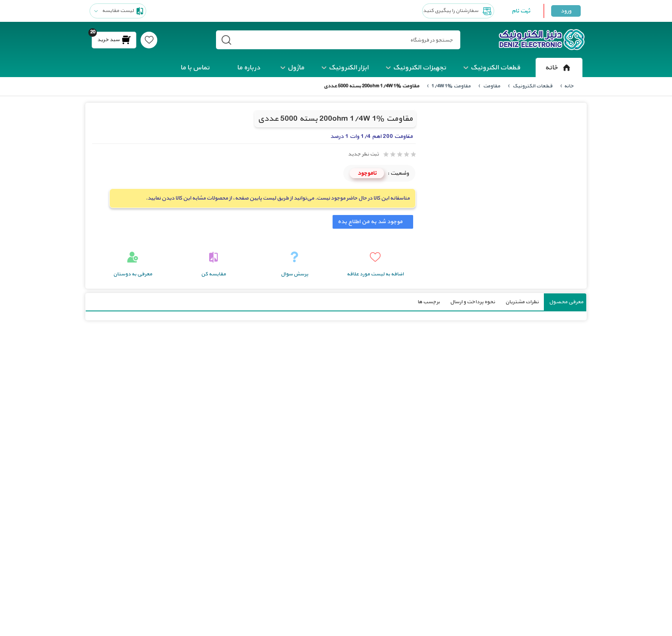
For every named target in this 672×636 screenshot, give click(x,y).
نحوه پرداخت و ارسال (472, 302)
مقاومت (491, 86)
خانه (559, 68)
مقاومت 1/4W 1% (451, 86)
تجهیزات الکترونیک (420, 68)
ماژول (296, 68)
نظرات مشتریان (522, 302)
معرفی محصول (566, 302)
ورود (566, 11)
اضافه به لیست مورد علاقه (375, 274)
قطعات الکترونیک (495, 68)
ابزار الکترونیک (349, 68)
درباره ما (249, 68)
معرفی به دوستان (133, 274)
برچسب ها (429, 302)
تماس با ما (195, 68)
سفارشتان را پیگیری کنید (458, 11)
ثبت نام (521, 11)
